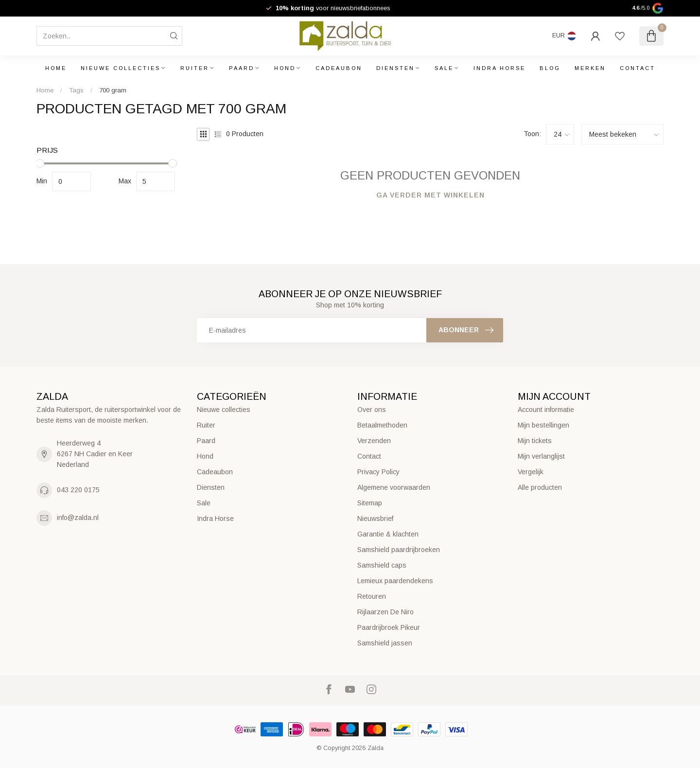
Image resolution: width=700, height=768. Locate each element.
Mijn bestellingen (543, 425)
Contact (638, 68)
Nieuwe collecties (121, 68)
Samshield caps (382, 565)
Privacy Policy (378, 472)
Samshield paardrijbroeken (399, 550)
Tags (76, 90)
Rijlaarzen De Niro (385, 612)
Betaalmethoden (382, 425)
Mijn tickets (535, 441)
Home (56, 68)
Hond (285, 68)
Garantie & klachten (388, 534)
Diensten (395, 68)
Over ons (372, 410)
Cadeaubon (339, 68)
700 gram (113, 90)
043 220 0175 (78, 490)
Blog (550, 68)
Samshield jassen (385, 643)
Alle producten (540, 487)
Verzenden (374, 441)
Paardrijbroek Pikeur (389, 627)
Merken (590, 68)
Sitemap (370, 503)
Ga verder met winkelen (430, 195)
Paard (242, 68)
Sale (444, 68)
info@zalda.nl (78, 518)
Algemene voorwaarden (394, 487)
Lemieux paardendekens (395, 581)
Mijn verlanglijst (541, 456)
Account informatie (546, 410)
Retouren (372, 596)
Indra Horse (499, 68)
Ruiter (195, 68)
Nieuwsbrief (375, 518)
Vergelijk (531, 472)
